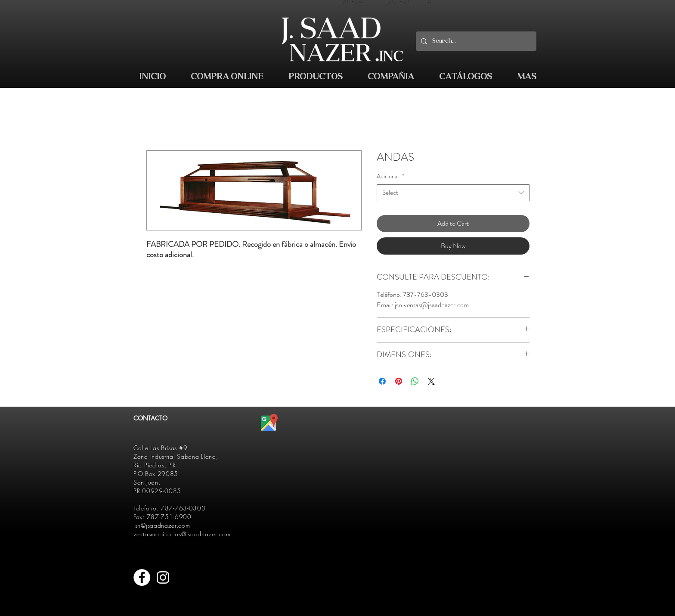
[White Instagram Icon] (163, 577)
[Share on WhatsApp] (415, 381)
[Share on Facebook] (382, 381)
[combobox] (453, 193)
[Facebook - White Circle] (142, 577)
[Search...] (475, 41)
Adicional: (390, 176)
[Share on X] (431, 381)
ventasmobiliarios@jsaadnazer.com (182, 534)
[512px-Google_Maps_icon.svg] (269, 422)
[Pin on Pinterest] (399, 381)
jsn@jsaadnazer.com (162, 525)
